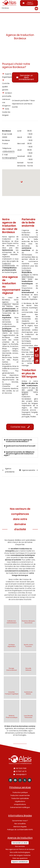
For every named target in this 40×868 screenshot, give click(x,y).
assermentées (28, 277)
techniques (26, 270)
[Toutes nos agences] (20, 470)
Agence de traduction (20, 838)
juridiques (25, 275)
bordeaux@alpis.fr (10, 158)
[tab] (20, 441)
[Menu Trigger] (36, 9)
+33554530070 (8, 152)
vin (23, 253)
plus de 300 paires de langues (30, 390)
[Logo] (9, 3)
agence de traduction (10, 303)
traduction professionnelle (8, 265)
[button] (25, 77)
